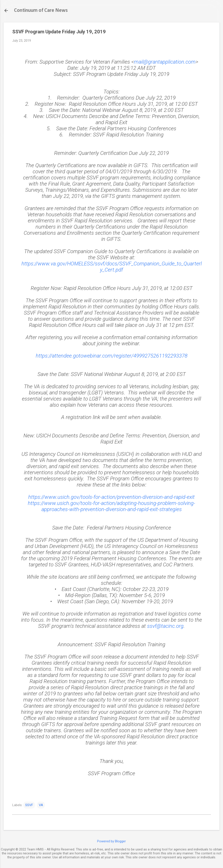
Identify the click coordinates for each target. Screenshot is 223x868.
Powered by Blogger (111, 841)
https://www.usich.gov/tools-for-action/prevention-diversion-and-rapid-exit (111, 497)
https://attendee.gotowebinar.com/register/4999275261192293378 (112, 356)
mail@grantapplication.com (165, 62)
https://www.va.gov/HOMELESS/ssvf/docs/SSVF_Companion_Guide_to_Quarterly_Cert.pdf (112, 267)
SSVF (29, 805)
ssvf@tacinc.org (165, 626)
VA (41, 805)
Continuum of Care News (41, 11)
